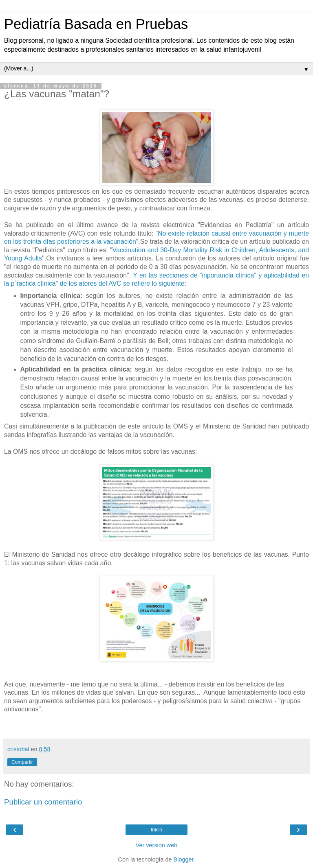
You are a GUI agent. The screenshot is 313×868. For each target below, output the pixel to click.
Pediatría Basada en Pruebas (96, 24)
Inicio (156, 830)
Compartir (22, 762)
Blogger (184, 859)
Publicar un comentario (43, 802)
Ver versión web (156, 845)
